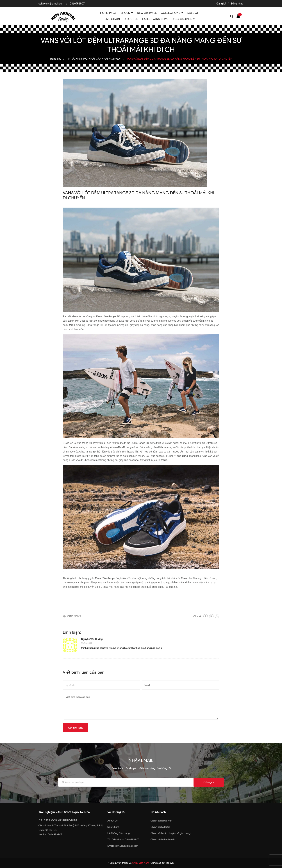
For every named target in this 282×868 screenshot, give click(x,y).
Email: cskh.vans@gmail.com (123, 846)
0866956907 (77, 4)
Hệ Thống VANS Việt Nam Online (58, 820)
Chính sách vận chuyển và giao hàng (170, 833)
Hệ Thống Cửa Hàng (119, 833)
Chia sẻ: (198, 616)
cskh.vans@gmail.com (51, 4)
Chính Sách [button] (158, 812)
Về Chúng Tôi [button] (116, 812)
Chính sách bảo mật (161, 821)
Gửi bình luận (75, 728)
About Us (112, 821)
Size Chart (113, 827)
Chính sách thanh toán (163, 840)
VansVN (170, 863)
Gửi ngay (209, 782)
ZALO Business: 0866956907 (123, 840)
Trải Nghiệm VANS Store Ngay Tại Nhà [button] (64, 812)
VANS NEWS (74, 616)
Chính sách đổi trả (160, 827)
